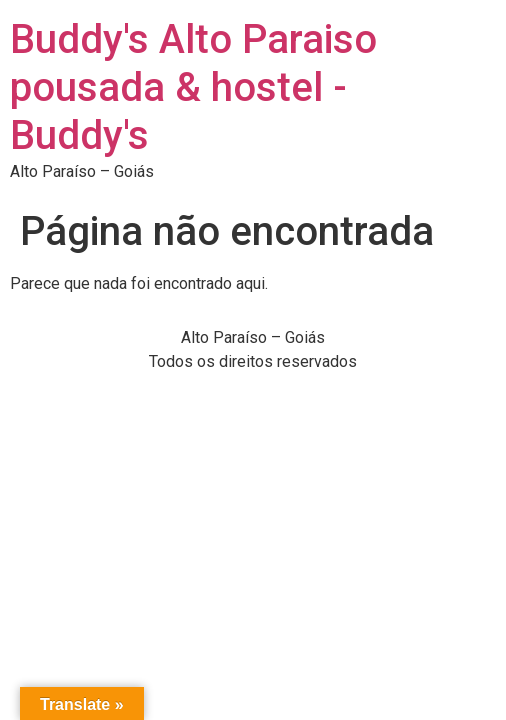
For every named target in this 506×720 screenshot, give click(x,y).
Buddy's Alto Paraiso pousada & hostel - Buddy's (193, 87)
